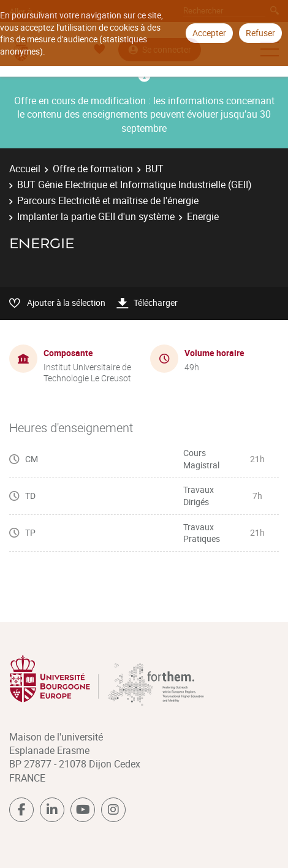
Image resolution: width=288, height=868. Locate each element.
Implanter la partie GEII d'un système (96, 216)
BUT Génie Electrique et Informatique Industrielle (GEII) (135, 185)
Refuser (260, 33)
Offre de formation (93, 169)
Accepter (209, 33)
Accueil (25, 169)
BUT (154, 169)
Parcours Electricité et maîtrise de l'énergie (108, 200)
